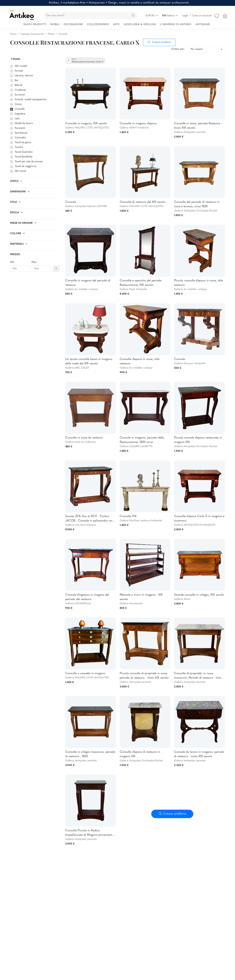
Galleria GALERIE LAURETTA (136, 446)
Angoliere (20, 114)
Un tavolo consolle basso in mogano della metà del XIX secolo (89, 361)
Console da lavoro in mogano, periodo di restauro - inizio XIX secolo (199, 754)
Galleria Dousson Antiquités (190, 364)
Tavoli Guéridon (24, 152)
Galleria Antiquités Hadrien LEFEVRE (86, 206)
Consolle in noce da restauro (84, 438)
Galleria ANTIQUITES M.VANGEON (195, 525)
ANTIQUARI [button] (203, 25)
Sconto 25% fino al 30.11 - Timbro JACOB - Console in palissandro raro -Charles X (91, 519)
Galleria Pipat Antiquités (133, 289)
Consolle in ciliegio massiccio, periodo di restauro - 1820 (90, 754)
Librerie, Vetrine (24, 76)
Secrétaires (21, 133)
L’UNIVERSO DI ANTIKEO (176, 25)
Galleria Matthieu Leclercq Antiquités (141, 521)
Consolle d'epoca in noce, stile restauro (140, 361)
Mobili (15, 59)
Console (71, 202)
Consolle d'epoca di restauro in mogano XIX (140, 754)
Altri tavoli (20, 171)
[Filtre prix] (56, 268)
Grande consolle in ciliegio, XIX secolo (199, 595)
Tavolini (19, 147)
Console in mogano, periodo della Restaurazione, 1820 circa (142, 440)
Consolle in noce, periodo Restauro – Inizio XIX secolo (198, 126)
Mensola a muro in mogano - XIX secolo (141, 597)
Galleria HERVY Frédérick (134, 128)
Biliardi (18, 85)
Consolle (20, 109)
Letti (17, 119)
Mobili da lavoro (24, 123)
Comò (18, 104)
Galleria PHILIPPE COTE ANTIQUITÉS (87, 128)
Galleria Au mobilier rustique (82, 289)
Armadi (19, 71)
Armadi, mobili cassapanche (30, 100)
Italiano (170, 16)
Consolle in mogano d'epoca (138, 124)
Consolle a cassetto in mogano (85, 673)
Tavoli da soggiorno (26, 166)
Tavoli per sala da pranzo (29, 162)
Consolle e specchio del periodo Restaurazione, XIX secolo (141, 283)
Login (185, 16)
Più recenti (197, 49)
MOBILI (55, 25)
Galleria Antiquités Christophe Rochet (196, 211)
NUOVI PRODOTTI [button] (35, 25)
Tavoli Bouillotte (23, 157)
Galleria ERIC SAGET (77, 368)
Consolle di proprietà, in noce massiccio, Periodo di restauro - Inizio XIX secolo (198, 676)
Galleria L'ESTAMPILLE (78, 604)
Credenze (20, 90)
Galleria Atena (182, 599)
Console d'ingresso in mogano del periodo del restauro (87, 597)
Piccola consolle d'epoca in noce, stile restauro (198, 283)
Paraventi (20, 128)
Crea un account (202, 16)
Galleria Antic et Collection (81, 442)
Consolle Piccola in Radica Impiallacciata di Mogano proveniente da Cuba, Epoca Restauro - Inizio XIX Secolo (89, 833)
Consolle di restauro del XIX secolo (143, 202)
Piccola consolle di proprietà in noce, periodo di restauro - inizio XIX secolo (144, 676)
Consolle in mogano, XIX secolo (86, 124)
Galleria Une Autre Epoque (81, 525)
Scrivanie (20, 95)
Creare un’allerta (159, 42)
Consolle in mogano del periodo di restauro (88, 283)
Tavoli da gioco (23, 143)
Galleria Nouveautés (131, 604)
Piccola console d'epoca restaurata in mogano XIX (198, 440)
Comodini (20, 138)
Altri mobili (21, 66)
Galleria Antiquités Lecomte (190, 132)
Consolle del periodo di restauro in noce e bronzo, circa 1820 (197, 204)
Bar (17, 80)
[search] (90, 16)
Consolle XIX (128, 516)
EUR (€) (152, 16)
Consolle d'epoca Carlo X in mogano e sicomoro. (199, 519)
